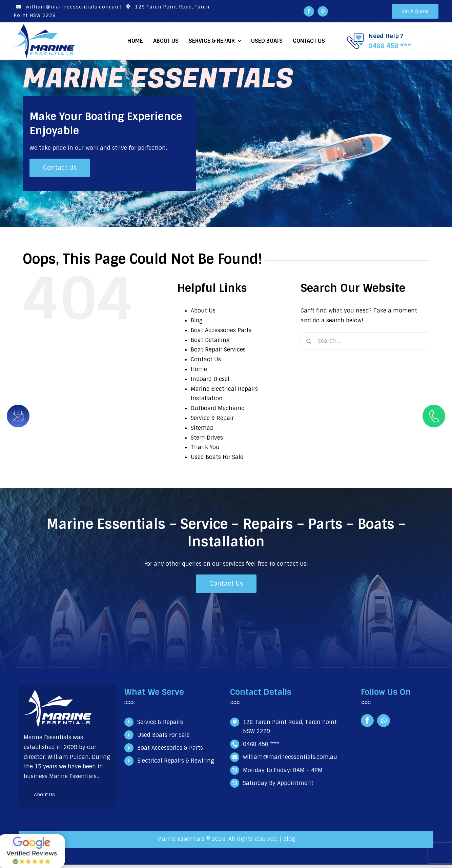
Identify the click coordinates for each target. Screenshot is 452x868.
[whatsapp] (323, 11)
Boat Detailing (210, 340)
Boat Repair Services (218, 350)
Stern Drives (207, 438)
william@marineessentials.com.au (66, 7)
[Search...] (365, 341)
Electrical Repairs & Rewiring (176, 761)
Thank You (205, 447)
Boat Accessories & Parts (170, 748)
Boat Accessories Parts (221, 330)
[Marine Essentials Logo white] (58, 692)
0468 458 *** (390, 46)
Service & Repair (212, 418)
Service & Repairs (160, 722)
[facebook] (309, 11)
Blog (197, 320)
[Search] (309, 341)
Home (199, 369)
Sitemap (202, 428)
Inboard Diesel (210, 379)
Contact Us (206, 359)
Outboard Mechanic (218, 408)
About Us (203, 311)
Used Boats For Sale (217, 457)
